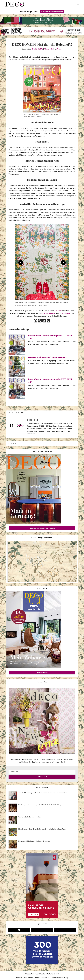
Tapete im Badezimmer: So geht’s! (30, 817)
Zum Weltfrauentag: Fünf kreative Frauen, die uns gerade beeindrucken (43, 793)
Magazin (47, 49)
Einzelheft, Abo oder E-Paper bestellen (42, 528)
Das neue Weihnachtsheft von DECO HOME (47, 357)
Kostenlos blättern (42, 673)
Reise (53, 49)
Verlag (37, 978)
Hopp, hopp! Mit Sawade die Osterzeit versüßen (35, 841)
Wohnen (59, 49)
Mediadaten (29, 978)
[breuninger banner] (42, 918)
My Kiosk (58, 311)
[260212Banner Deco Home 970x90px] (42, 24)
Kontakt (19, 978)
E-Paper (52, 313)
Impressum (45, 978)
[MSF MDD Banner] (42, 35)
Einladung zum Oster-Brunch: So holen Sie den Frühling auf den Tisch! (42, 829)
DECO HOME (38, 49)
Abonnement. (67, 313)
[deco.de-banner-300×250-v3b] (42, 963)
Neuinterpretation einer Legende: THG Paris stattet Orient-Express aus (42, 805)
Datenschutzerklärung (59, 978)
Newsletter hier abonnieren (52, 12)
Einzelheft (45, 313)
